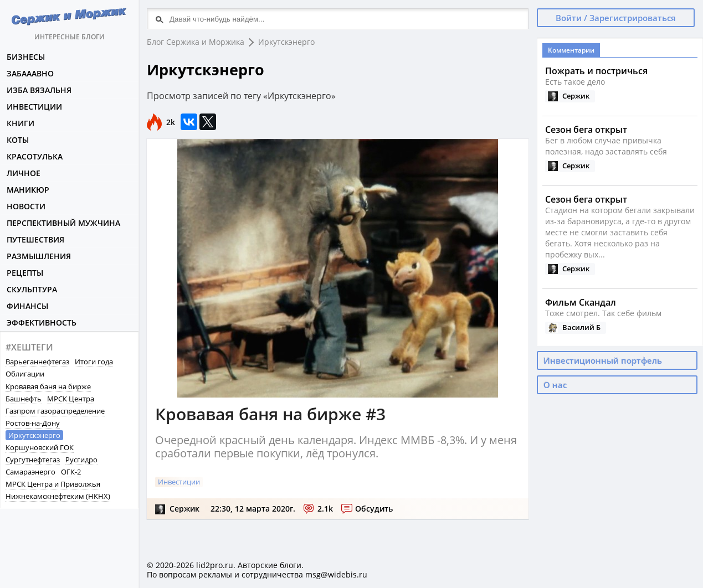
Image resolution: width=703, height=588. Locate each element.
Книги (20, 123)
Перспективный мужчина (63, 223)
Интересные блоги (69, 21)
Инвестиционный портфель (603, 360)
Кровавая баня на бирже (48, 386)
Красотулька (35, 156)
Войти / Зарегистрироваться (616, 18)
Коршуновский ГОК (40, 447)
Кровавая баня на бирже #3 (270, 414)
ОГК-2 (71, 472)
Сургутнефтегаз (33, 460)
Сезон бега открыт (586, 130)
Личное (24, 173)
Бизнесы (26, 57)
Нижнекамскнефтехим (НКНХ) (58, 496)
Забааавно (30, 73)
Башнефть (24, 399)
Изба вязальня (39, 90)
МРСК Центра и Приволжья (53, 484)
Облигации (25, 374)
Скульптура (32, 289)
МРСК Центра (71, 399)
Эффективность (42, 323)
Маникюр (28, 190)
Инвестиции (34, 107)
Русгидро (81, 460)
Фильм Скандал (581, 302)
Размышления (39, 256)
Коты (18, 140)
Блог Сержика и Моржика (196, 42)
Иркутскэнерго (34, 435)
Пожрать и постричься (596, 71)
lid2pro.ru (215, 565)
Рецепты (25, 273)
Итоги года (94, 362)
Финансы (27, 306)
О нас (555, 385)
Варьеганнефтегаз (37, 362)
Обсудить (374, 509)
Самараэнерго (30, 472)
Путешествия (35, 239)
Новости (26, 206)
